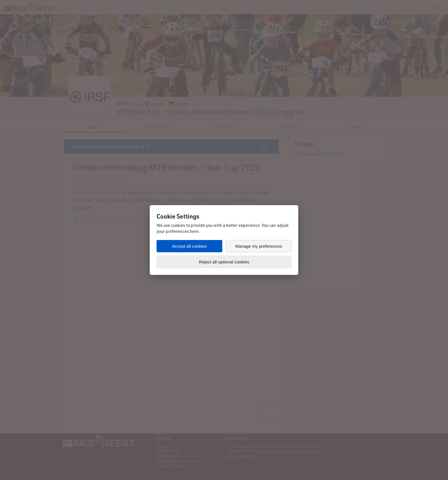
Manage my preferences (259, 246)
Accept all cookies (189, 246)
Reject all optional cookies (224, 262)
